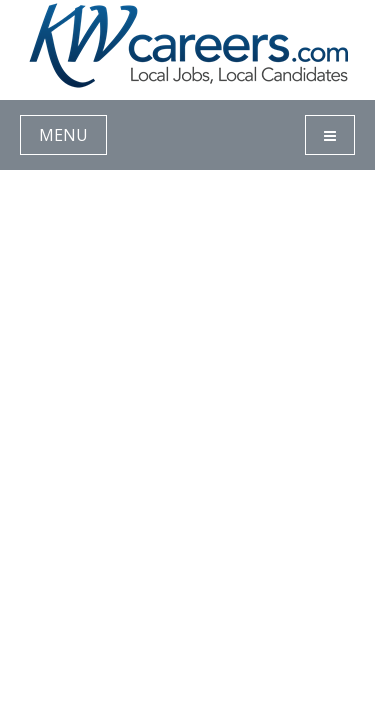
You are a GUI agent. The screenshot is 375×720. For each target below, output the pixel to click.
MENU (63, 135)
